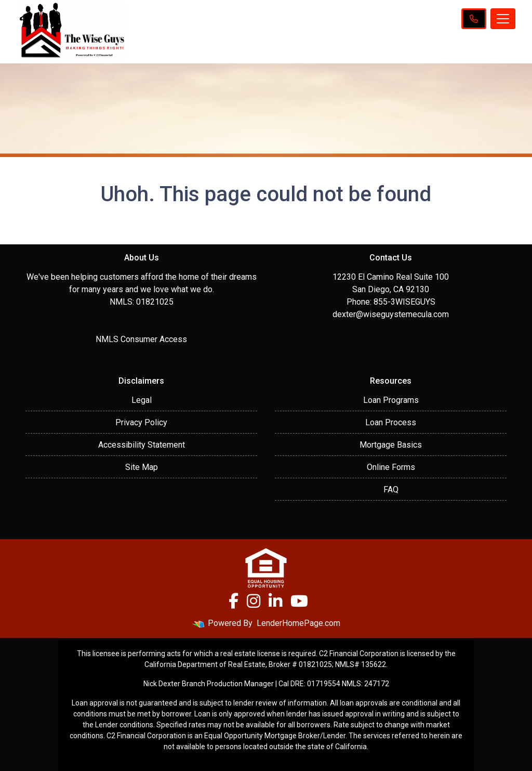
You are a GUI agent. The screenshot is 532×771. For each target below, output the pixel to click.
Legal (142, 400)
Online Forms (391, 467)
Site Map (142, 467)
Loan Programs (391, 400)
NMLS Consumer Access (141, 339)
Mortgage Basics (391, 445)
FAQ (391, 489)
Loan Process (391, 422)
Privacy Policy (141, 422)
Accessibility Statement (142, 445)
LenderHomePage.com (298, 623)
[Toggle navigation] (503, 19)
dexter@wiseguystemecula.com (391, 314)
